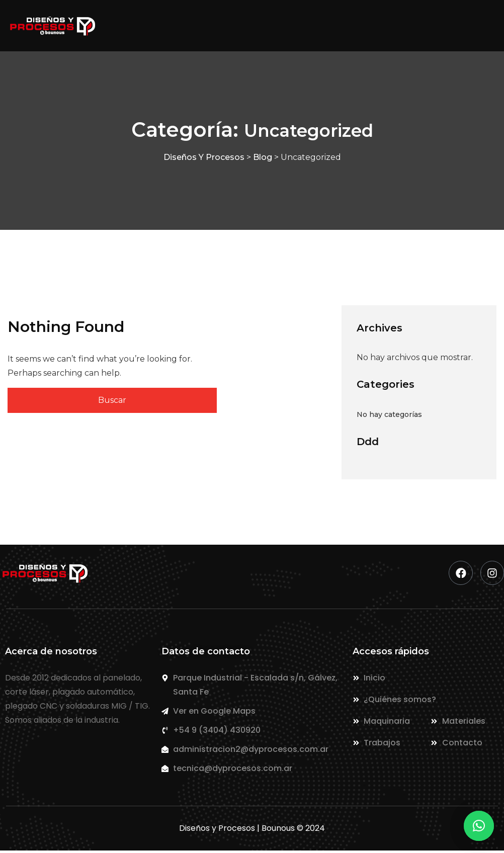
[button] (479, 826)
